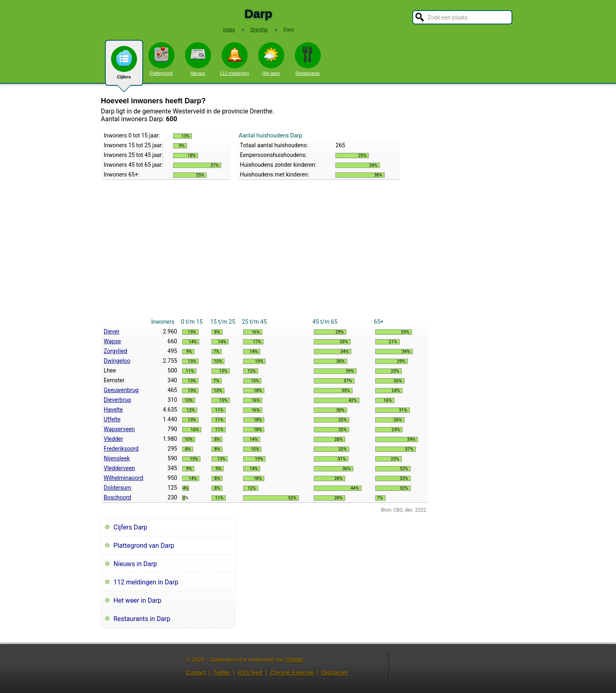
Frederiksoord (121, 449)
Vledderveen (119, 468)
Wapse (112, 341)
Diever (112, 331)
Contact (196, 673)
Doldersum (118, 488)
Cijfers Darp (130, 527)
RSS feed (250, 673)
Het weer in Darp (137, 600)
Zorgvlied (115, 351)
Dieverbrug (117, 400)
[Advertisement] (264, 256)
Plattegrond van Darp (144, 546)
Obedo (294, 660)
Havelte (113, 410)
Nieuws (198, 59)
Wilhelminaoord (123, 478)
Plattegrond (161, 59)
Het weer (271, 59)
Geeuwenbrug (121, 390)
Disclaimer (335, 673)
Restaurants (308, 59)
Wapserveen (119, 429)
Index (229, 30)
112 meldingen (234, 59)
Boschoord (117, 497)
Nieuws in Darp (135, 564)
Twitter (221, 673)
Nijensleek (117, 458)
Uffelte (112, 419)
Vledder (113, 439)
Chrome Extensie (292, 673)
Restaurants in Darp (142, 619)
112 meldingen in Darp (146, 582)
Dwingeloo (117, 361)
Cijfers (124, 66)
